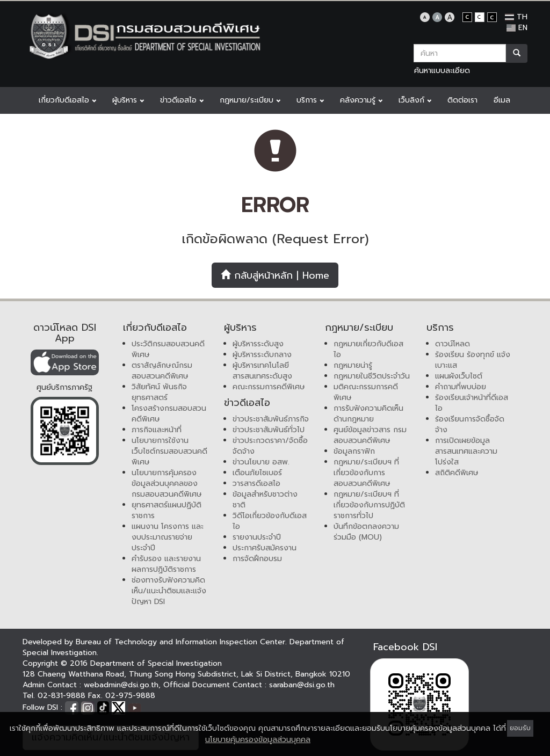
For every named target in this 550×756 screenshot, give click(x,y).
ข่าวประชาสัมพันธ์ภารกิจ (271, 419)
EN (517, 28)
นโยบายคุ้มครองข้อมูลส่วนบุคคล (258, 740)
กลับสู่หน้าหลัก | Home (275, 275)
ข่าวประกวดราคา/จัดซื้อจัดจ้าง (270, 446)
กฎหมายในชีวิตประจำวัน (372, 376)
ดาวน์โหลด (453, 344)
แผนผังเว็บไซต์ (459, 376)
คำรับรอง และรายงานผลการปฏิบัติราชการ (166, 564)
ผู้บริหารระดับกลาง (262, 355)
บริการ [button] (310, 100)
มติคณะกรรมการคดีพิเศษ (366, 392)
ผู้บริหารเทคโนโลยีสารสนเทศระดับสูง (262, 371)
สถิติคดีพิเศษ (457, 473)
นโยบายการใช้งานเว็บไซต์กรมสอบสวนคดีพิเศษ (169, 451)
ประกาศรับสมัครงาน (265, 548)
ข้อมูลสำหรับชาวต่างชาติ (265, 500)
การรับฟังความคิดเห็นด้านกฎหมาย (368, 414)
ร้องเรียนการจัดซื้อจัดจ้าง (470, 424)
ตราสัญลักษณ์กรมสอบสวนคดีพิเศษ (162, 371)
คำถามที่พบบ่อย (461, 387)
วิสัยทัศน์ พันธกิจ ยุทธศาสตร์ (159, 392)
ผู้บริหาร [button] (128, 100)
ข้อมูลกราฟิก (354, 451)
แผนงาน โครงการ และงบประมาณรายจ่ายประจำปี (168, 537)
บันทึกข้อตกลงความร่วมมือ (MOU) (366, 532)
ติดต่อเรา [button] (462, 100)
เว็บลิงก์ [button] (415, 100)
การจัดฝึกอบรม (257, 559)
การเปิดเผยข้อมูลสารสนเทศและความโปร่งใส (466, 451)
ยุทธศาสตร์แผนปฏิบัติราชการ (167, 510)
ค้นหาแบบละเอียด (442, 71)
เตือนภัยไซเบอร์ (257, 473)
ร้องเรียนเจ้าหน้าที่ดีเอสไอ (472, 403)
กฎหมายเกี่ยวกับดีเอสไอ (368, 349)
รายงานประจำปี (257, 537)
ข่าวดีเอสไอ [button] (182, 100)
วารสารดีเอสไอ (256, 484)
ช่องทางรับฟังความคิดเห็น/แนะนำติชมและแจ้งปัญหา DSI (169, 591)
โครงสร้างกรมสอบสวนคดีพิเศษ (169, 414)
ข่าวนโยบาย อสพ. (261, 462)
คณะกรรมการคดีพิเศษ (269, 387)
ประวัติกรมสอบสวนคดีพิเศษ (168, 349)
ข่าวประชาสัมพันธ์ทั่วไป (269, 430)
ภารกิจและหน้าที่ (157, 430)
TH (516, 17)
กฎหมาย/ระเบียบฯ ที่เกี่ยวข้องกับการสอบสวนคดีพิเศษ (366, 473)
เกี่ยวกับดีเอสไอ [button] (67, 100)
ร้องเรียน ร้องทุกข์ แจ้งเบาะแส (473, 360)
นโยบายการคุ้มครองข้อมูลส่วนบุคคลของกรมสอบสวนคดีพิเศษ (167, 484)
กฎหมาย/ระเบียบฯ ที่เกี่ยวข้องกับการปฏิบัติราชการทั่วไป (369, 505)
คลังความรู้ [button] (361, 100)
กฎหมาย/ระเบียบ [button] (250, 100)
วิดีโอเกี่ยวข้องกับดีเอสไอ (270, 521)
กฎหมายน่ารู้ (353, 365)
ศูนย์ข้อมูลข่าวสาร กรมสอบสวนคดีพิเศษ (370, 435)
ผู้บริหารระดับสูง (258, 344)
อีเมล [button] (502, 100)
